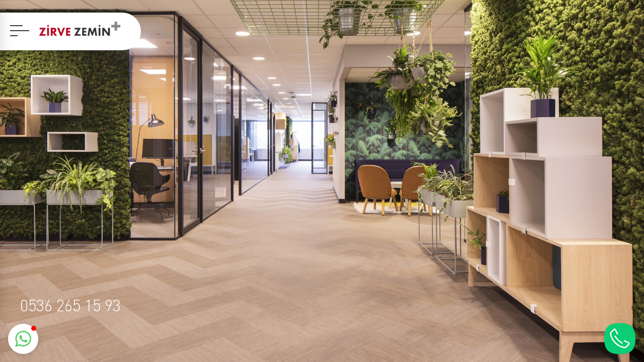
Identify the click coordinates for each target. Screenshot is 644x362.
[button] (23, 339)
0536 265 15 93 (70, 305)
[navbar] (20, 31)
